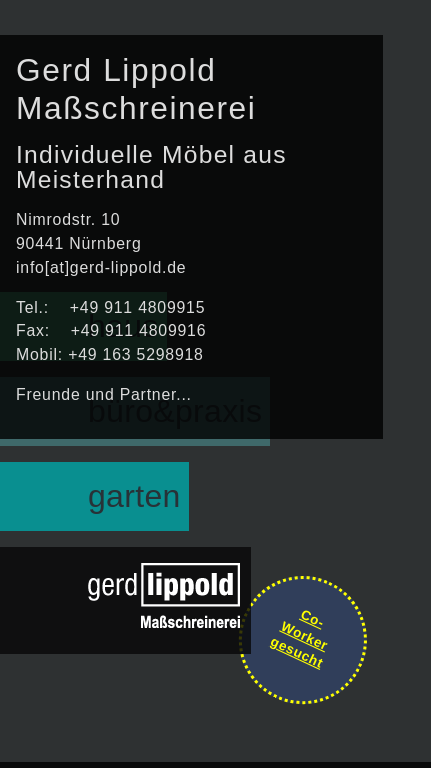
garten (134, 496)
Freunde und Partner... (104, 394)
